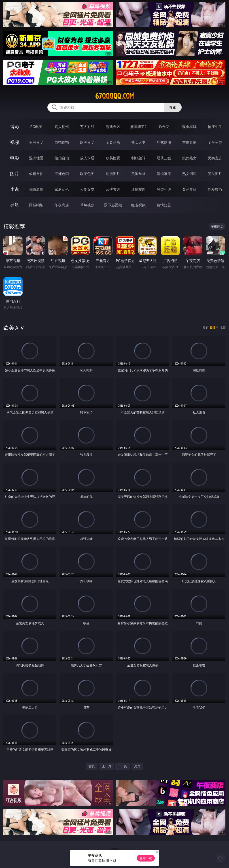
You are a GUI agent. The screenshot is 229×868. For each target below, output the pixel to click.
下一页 (122, 766)
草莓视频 (87, 205)
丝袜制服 (164, 142)
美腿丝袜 (138, 174)
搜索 (173, 107)
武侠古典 (113, 189)
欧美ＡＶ (87, 142)
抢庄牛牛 (215, 127)
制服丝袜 (138, 158)
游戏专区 (113, 127)
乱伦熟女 (189, 158)
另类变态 (215, 158)
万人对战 (87, 127)
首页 (92, 766)
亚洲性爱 (36, 158)
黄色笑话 (189, 189)
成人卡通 (87, 158)
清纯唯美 (164, 174)
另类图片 (215, 174)
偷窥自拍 (36, 174)
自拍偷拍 (62, 142)
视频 (15, 142)
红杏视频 (138, 205)
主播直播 (189, 142)
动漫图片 (113, 174)
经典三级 (164, 158)
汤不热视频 (113, 205)
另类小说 (164, 189)
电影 (15, 158)
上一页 (107, 766)
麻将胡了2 (138, 127)
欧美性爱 (113, 158)
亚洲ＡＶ (36, 142)
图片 (15, 174)
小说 (15, 189)
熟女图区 (189, 174)
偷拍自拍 (62, 158)
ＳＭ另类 (215, 142)
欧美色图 (87, 174)
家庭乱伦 (62, 189)
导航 (15, 205)
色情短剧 (164, 205)
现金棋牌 (189, 127)
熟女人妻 (138, 142)
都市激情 (36, 189)
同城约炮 (36, 205)
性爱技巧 (215, 189)
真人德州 (62, 127)
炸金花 (164, 127)
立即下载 (146, 858)
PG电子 (36, 127)
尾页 (137, 766)
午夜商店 (62, 205)
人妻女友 (87, 189)
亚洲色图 (62, 174)
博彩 (15, 127)
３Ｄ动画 (113, 142)
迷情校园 (138, 189)
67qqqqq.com (114, 96)
